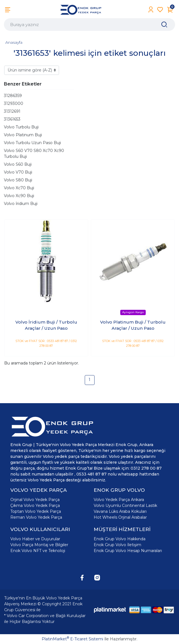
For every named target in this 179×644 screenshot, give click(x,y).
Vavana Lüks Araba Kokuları (120, 511)
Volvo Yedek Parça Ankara (119, 500)
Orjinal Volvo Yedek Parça (35, 500)
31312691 (12, 111)
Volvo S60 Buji (18, 164)
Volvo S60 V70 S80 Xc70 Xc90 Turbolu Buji (34, 154)
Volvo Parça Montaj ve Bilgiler (39, 545)
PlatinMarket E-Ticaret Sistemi (72, 639)
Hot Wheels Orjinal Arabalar (120, 517)
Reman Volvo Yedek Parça (36, 517)
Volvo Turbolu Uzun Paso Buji (32, 143)
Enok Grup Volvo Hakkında (120, 539)
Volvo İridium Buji (21, 204)
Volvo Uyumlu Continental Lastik (125, 505)
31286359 (13, 96)
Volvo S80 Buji (18, 180)
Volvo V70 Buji (18, 172)
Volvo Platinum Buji (23, 135)
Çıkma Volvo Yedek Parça (35, 505)
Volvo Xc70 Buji (19, 188)
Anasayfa (14, 42)
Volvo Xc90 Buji (19, 196)
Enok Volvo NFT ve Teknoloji (38, 551)
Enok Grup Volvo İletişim (117, 545)
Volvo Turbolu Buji (21, 127)
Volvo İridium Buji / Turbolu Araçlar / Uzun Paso (46, 325)
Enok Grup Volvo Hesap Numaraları (128, 551)
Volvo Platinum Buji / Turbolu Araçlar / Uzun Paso (133, 325)
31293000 (14, 103)
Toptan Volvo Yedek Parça (36, 511)
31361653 (12, 119)
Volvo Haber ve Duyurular (35, 539)
